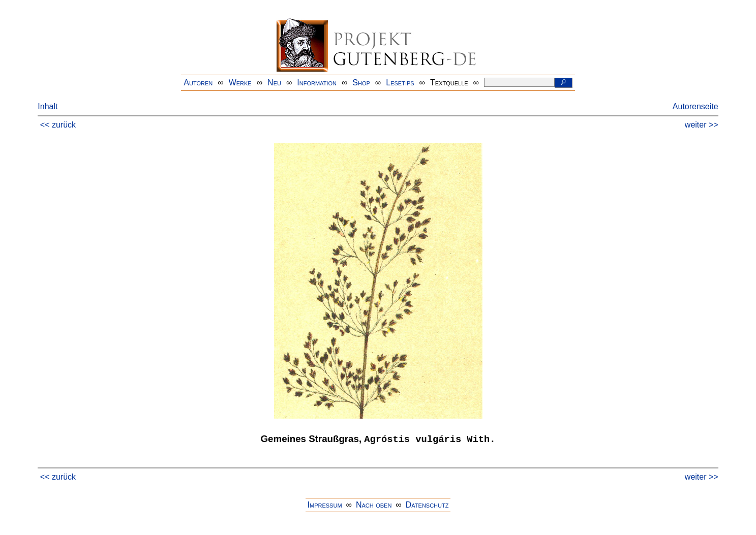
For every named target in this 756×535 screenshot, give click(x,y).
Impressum (325, 505)
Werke (240, 83)
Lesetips (400, 83)
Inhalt (48, 106)
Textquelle (449, 83)
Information (317, 83)
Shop (361, 83)
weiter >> (702, 125)
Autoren (198, 83)
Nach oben (374, 505)
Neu (274, 83)
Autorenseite (695, 106)
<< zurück (58, 125)
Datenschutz (427, 505)
